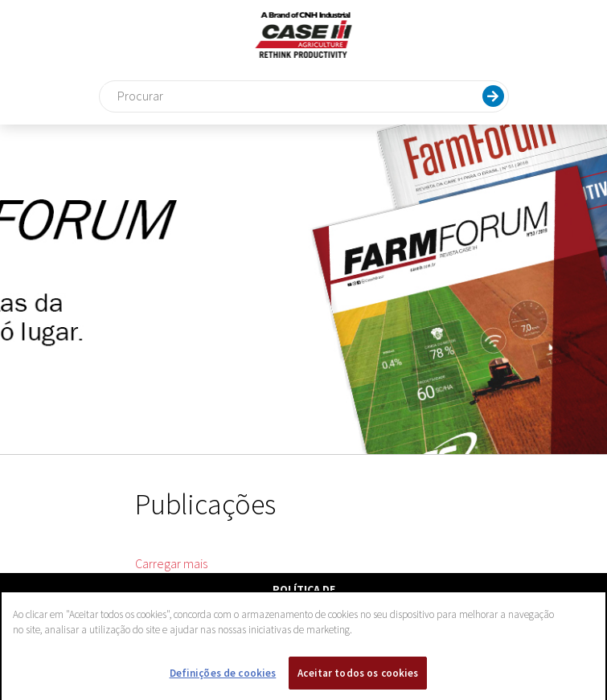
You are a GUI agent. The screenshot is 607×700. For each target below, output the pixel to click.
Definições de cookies (223, 677)
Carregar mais (171, 563)
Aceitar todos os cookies (358, 677)
